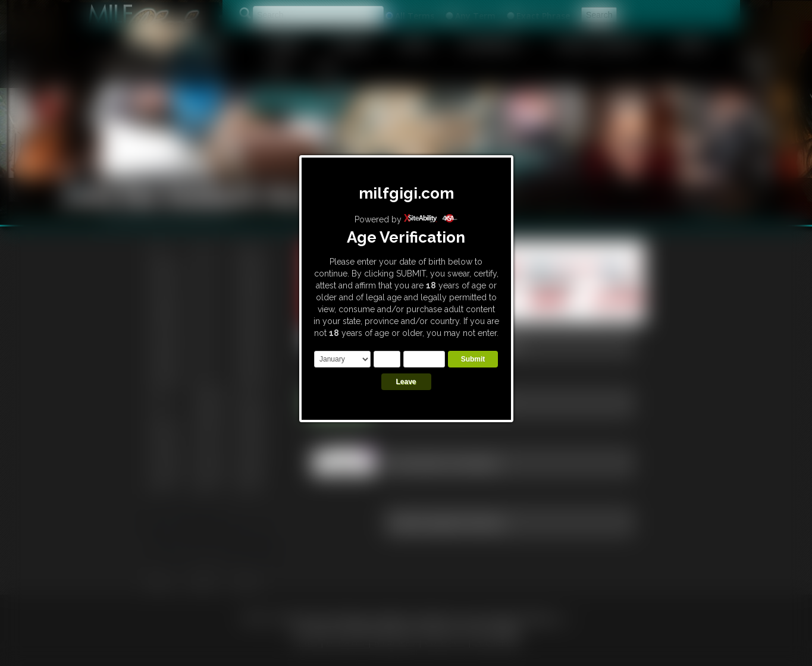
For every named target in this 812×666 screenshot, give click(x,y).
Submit (473, 359)
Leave (406, 382)
